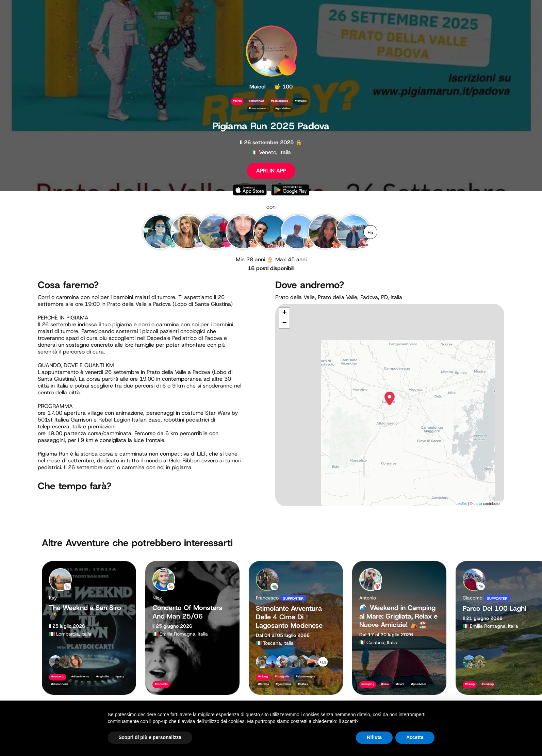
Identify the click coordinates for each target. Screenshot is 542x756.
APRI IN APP (271, 171)
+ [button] (284, 313)
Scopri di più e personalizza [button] (150, 737)
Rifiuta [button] (374, 737)
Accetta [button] (415, 737)
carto (478, 504)
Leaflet (461, 504)
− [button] (284, 323)
